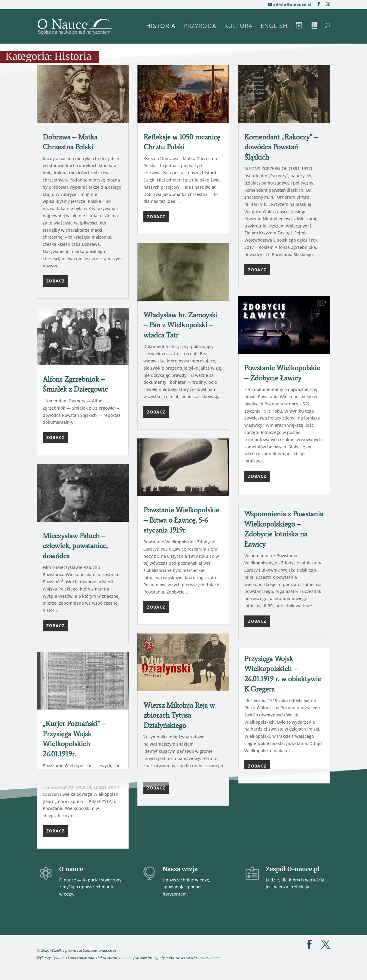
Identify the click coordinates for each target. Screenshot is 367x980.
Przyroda (200, 27)
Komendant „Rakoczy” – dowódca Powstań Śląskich (281, 147)
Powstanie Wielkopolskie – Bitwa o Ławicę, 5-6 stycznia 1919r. (181, 520)
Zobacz (55, 281)
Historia (161, 27)
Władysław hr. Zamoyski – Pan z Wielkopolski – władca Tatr (180, 325)
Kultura (239, 27)
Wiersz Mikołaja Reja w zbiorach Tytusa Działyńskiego (179, 715)
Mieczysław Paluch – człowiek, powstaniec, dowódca (75, 546)
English (274, 27)
